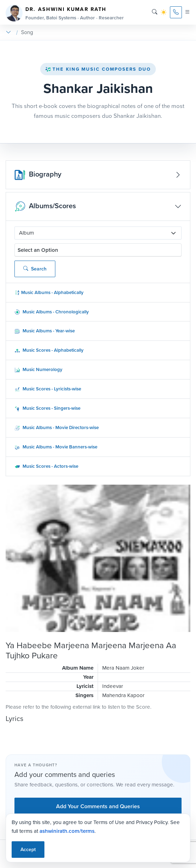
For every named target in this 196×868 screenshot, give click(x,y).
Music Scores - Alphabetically (49, 350)
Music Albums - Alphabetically (49, 292)
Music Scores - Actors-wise (46, 466)
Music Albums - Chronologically (52, 312)
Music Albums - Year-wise (45, 331)
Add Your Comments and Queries (98, 806)
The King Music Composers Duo (98, 69)
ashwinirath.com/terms (67, 831)
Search (35, 269)
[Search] (155, 12)
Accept (28, 850)
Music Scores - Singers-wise (47, 408)
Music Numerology (38, 369)
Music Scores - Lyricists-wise (48, 389)
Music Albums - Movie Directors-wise (57, 427)
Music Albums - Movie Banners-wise (56, 447)
